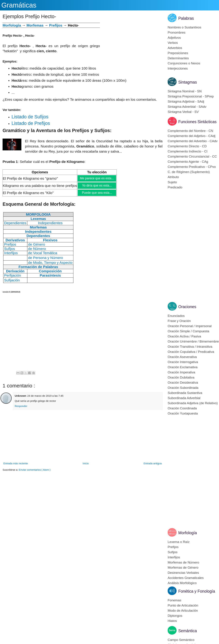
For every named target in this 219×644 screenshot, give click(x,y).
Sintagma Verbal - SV (183, 112)
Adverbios (175, 48)
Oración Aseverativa (182, 357)
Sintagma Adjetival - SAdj (186, 101)
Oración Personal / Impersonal (190, 326)
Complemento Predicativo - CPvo (192, 167)
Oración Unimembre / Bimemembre (193, 341)
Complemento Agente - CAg (188, 162)
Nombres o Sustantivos (184, 27)
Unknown (21, 396)
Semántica (188, 631)
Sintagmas (188, 82)
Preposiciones (178, 53)
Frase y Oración (179, 321)
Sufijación (12, 280)
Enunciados (176, 316)
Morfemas (35, 25)
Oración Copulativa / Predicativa (191, 352)
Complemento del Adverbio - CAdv (193, 141)
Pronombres (177, 32)
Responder (21, 406)
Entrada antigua (153, 463)
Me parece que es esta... (97, 178)
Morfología (188, 533)
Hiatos (172, 621)
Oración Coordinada (182, 408)
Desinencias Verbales (183, 573)
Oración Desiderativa (183, 383)
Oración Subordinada (183, 388)
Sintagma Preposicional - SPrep (191, 96)
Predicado (175, 187)
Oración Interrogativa (183, 362)
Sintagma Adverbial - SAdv (187, 107)
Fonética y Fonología (197, 591)
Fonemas (174, 600)
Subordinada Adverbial (184, 398)
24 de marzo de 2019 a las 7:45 (45, 396)
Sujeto (172, 182)
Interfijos (174, 557)
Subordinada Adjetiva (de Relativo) (193, 403)
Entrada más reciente (16, 463)
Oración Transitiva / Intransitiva (190, 347)
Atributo (173, 177)
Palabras (186, 18)
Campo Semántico (181, 640)
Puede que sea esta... (97, 193)
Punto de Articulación (183, 605)
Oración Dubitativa (181, 377)
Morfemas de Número (183, 562)
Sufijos (173, 552)
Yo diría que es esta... (97, 185)
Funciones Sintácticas (197, 122)
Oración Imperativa (181, 372)
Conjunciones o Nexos (184, 63)
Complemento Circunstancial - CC (192, 156)
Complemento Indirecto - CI (188, 151)
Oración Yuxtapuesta (183, 413)
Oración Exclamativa (183, 367)
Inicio (86, 463)
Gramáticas (19, 5)
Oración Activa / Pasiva (184, 336)
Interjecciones (178, 68)
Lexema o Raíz (179, 542)
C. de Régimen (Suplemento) (189, 172)
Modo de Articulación (183, 611)
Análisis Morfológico (182, 583)
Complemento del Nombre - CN (190, 131)
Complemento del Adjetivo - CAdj (192, 136)
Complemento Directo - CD (187, 146)
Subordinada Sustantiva (185, 393)
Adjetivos (174, 38)
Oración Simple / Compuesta (188, 331)
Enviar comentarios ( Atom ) (35, 470)
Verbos (173, 43)
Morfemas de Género (183, 568)
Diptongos (175, 616)
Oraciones (187, 307)
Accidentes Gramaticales (186, 578)
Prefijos (56, 25)
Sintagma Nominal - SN (185, 91)
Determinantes (178, 58)
